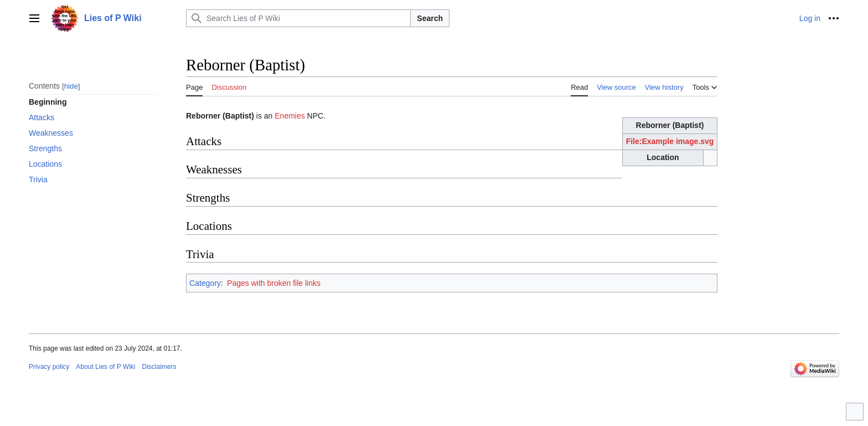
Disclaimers (159, 367)
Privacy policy (49, 367)
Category (205, 283)
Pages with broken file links (274, 283)
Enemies (290, 116)
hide (71, 86)
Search (430, 18)
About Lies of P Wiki (105, 367)
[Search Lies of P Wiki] (298, 18)
